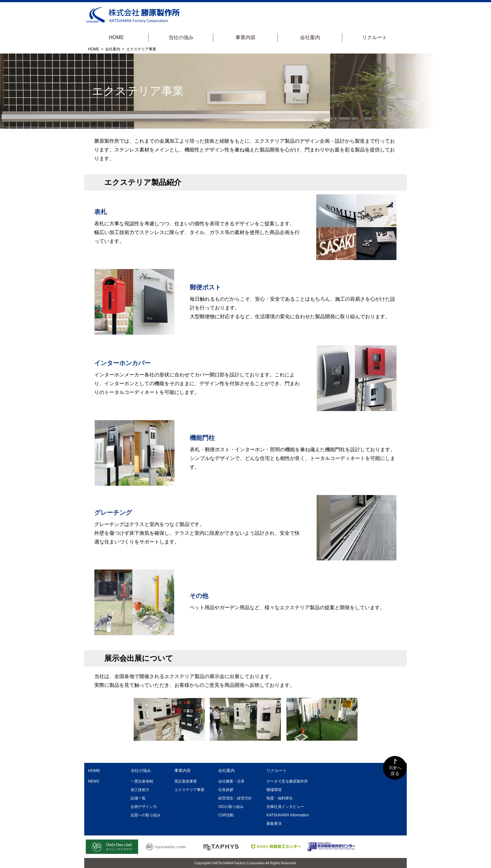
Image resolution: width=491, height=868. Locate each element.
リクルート (375, 37)
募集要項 (274, 824)
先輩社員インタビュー (285, 807)
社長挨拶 (226, 790)
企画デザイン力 (144, 807)
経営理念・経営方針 (235, 798)
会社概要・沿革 (231, 781)
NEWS (94, 781)
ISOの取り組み (231, 807)
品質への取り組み (146, 815)
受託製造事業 (186, 781)
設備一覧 (138, 798)
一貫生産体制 (142, 781)
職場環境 (274, 790)
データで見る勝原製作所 (287, 781)
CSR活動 (226, 815)
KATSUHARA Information (288, 815)
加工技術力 (140, 790)
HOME (116, 37)
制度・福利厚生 (280, 798)
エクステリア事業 (189, 790)
